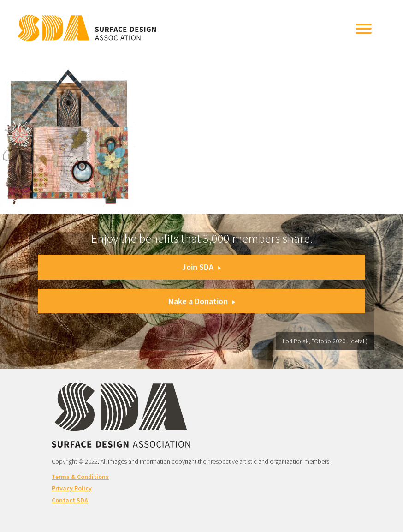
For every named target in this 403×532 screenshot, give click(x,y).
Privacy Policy (72, 488)
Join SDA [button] (201, 267)
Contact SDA (70, 500)
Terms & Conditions (80, 477)
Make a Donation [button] (202, 301)
